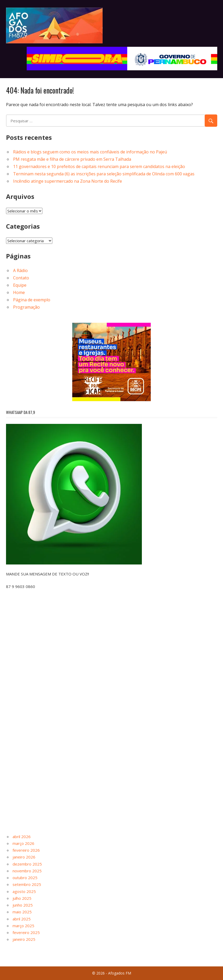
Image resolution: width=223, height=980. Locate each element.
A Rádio (20, 270)
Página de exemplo (32, 300)
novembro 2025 (27, 871)
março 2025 (23, 926)
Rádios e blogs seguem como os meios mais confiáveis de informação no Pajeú (90, 152)
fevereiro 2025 (26, 932)
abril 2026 (22, 837)
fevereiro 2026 (26, 850)
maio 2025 (22, 912)
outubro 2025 (25, 878)
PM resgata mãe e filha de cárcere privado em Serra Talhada (72, 159)
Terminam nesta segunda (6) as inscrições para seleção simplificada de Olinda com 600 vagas (104, 174)
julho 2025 (22, 898)
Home (19, 292)
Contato (21, 278)
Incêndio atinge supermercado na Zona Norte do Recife (68, 181)
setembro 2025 (27, 884)
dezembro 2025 (27, 864)
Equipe (20, 285)
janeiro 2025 (24, 939)
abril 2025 (22, 919)
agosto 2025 (24, 891)
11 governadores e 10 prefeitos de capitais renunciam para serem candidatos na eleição (99, 166)
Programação (26, 307)
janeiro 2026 (24, 857)
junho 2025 (23, 905)
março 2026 (23, 843)
